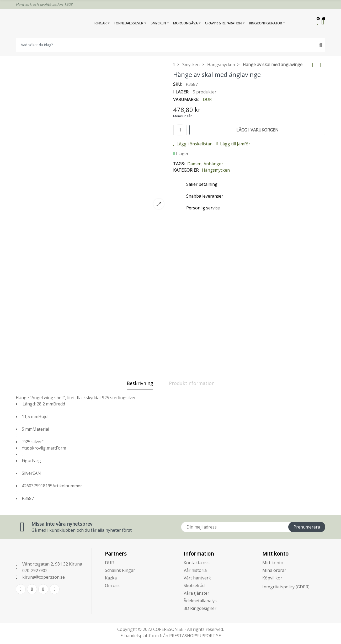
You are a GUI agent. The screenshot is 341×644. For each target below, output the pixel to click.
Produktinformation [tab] (192, 383)
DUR (207, 99)
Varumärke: (186, 99)
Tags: (179, 164)
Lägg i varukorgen (257, 130)
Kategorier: (186, 170)
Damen (194, 164)
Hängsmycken (216, 170)
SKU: (178, 84)
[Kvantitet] (180, 130)
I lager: (181, 92)
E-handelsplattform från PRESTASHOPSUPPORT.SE (171, 636)
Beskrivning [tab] (140, 383)
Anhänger (213, 164)
